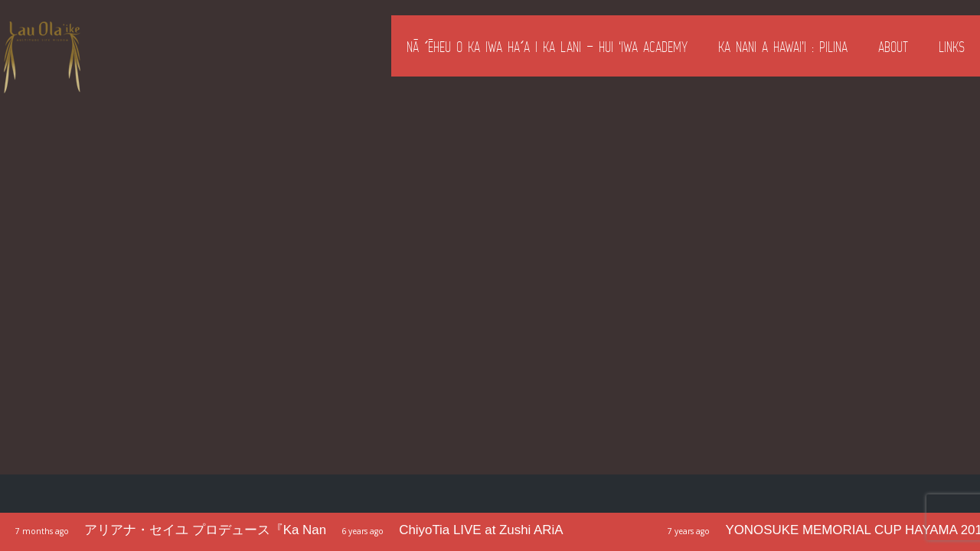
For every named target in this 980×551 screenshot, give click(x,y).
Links (952, 47)
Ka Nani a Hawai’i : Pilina (783, 47)
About (893, 47)
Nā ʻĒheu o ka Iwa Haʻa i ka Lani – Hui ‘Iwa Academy (547, 47)
